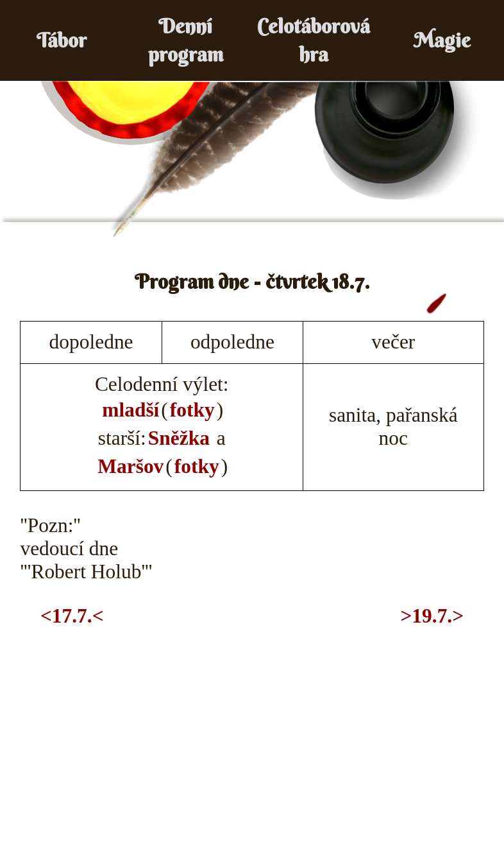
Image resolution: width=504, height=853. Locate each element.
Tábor (62, 40)
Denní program (186, 40)
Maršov (130, 466)
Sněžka (179, 438)
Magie (442, 40)
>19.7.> (432, 616)
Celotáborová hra (314, 40)
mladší (130, 410)
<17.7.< (72, 616)
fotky (192, 410)
